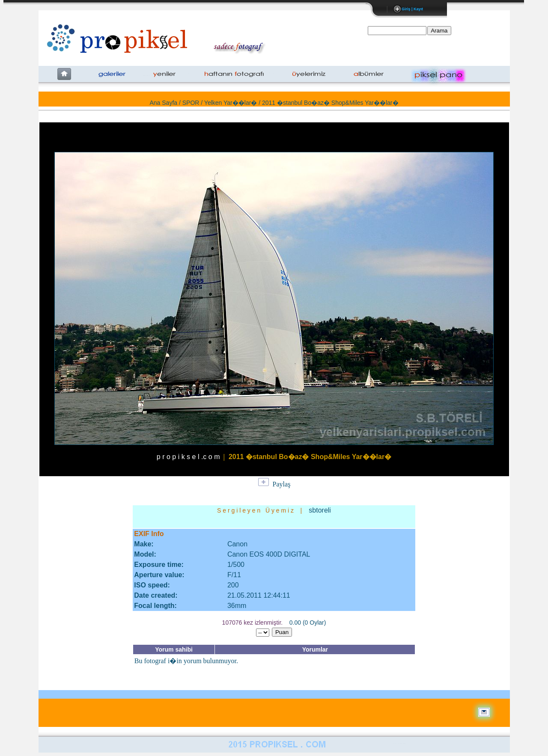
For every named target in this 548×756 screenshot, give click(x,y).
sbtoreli (320, 510)
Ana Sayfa (163, 103)
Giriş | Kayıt (412, 9)
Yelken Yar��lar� (231, 103)
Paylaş (282, 484)
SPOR (191, 103)
